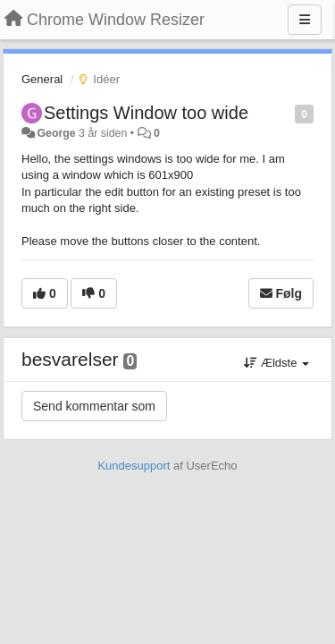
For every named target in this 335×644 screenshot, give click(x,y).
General (42, 79)
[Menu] (305, 20)
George (56, 133)
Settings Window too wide (146, 113)
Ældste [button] (276, 363)
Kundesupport (134, 466)
